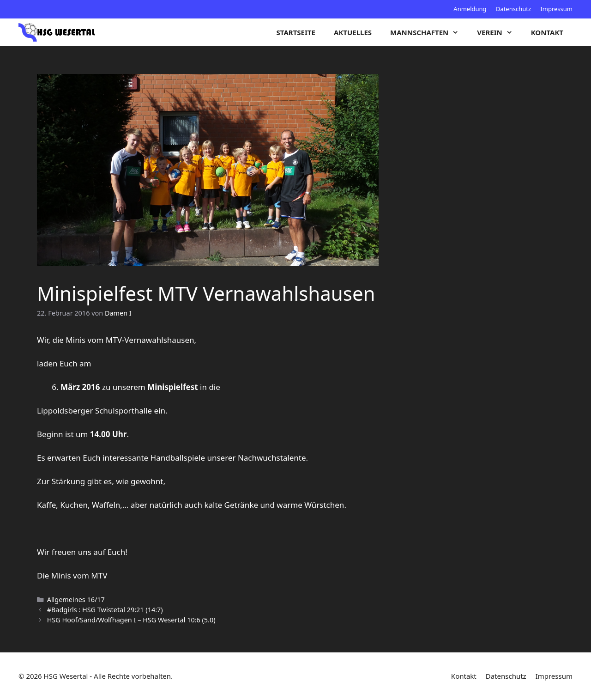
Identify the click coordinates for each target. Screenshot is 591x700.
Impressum (556, 9)
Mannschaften (429, 32)
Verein (499, 32)
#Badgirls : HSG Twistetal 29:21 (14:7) (105, 610)
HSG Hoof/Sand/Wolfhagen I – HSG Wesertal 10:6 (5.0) (131, 620)
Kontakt (547, 32)
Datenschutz (513, 9)
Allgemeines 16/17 (76, 600)
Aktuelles (353, 32)
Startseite (296, 32)
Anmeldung (470, 9)
